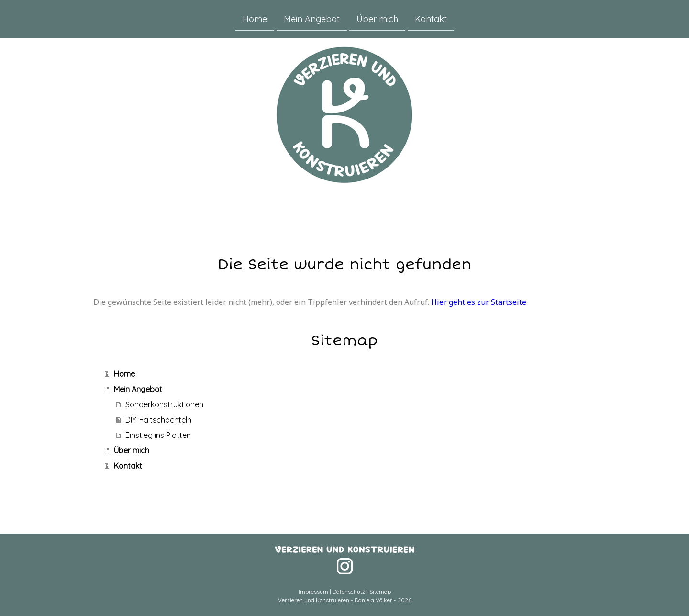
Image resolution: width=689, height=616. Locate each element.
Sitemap (380, 591)
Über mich (377, 18)
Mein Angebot (312, 18)
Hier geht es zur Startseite (479, 302)
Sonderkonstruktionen (164, 404)
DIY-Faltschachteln (158, 420)
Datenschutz (349, 591)
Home (255, 18)
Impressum (313, 591)
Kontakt (431, 18)
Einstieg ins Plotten (158, 435)
